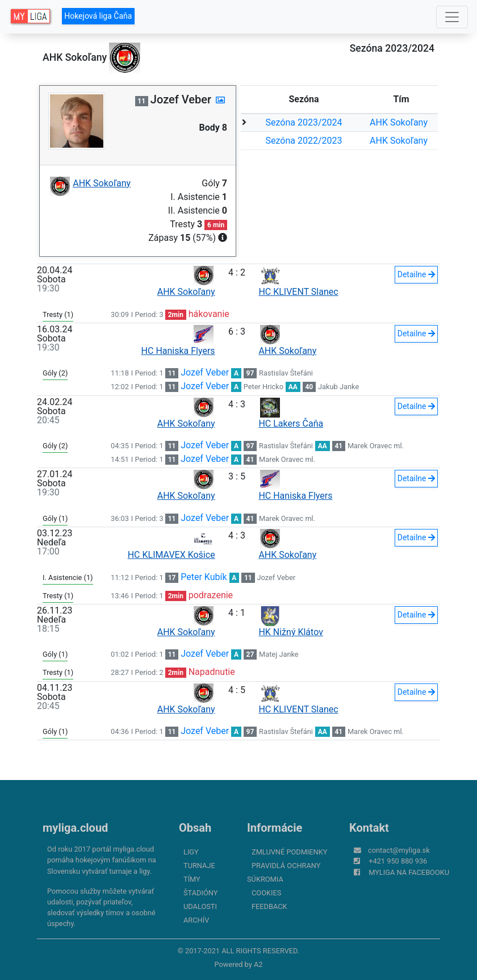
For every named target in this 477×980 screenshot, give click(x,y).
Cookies (266, 893)
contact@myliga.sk (399, 850)
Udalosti (200, 906)
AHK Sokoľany (399, 122)
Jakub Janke (338, 387)
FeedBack (269, 906)
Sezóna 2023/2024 (304, 122)
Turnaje (199, 866)
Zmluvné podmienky (289, 852)
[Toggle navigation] (452, 17)
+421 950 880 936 (398, 861)
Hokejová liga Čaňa (98, 16)
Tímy (192, 879)
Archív (196, 920)
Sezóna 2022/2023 (304, 141)
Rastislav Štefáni (286, 373)
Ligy (191, 852)
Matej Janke (279, 654)
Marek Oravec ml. (376, 446)
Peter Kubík (204, 577)
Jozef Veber (205, 372)
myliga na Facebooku (409, 872)
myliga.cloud (75, 828)
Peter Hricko (263, 387)
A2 (258, 964)
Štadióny (200, 893)
